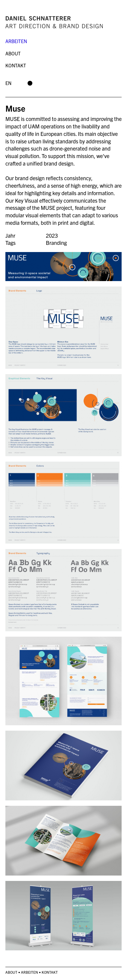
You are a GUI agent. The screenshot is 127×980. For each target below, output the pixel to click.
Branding (56, 243)
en (8, 83)
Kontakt (16, 65)
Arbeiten (16, 41)
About (13, 53)
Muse (15, 108)
